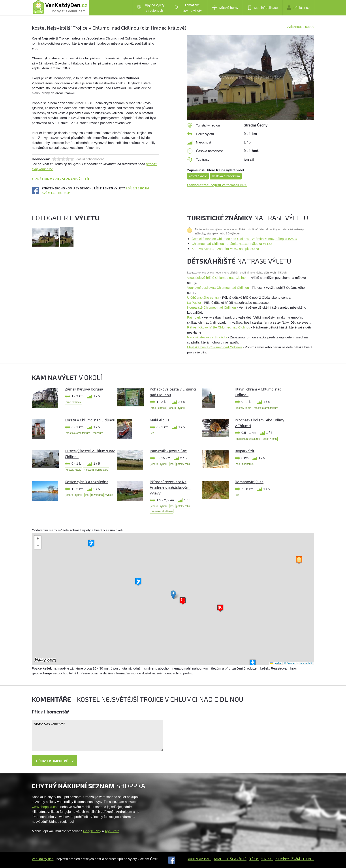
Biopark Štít (245, 451)
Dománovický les (249, 482)
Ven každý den (43, 859)
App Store (112, 831)
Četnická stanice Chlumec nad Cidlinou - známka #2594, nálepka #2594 (244, 239)
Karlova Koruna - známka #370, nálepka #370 (225, 249)
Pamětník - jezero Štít (168, 451)
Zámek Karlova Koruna (84, 389)
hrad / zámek (73, 402)
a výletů (240, 859)
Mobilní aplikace (263, 8)
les (152, 433)
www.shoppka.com (46, 807)
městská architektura (226, 176)
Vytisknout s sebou (300, 27)
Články (254, 859)
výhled (109, 495)
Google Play (92, 831)
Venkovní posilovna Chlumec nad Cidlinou (218, 288)
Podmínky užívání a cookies (295, 859)
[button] (173, 595)
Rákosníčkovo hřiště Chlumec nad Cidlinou (219, 327)
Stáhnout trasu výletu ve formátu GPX (217, 185)
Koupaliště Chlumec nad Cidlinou (212, 307)
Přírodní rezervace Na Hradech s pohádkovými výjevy (170, 487)
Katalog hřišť (224, 859)
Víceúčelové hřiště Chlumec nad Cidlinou (217, 278)
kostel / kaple (198, 176)
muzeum (98, 433)
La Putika (194, 303)
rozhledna (97, 495)
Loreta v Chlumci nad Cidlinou (90, 420)
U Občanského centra (203, 297)
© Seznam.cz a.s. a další (298, 663)
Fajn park (194, 317)
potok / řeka (270, 439)
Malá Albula (160, 420)
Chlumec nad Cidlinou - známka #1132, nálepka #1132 (232, 244)
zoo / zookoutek (245, 464)
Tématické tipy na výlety (188, 8)
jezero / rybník (177, 408)
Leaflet (276, 663)
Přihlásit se (298, 8)
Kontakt (267, 859)
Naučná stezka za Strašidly (208, 337)
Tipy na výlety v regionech (151, 8)
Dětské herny (225, 8)
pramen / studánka (162, 511)
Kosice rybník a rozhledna (87, 482)
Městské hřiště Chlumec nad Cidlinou (214, 347)
